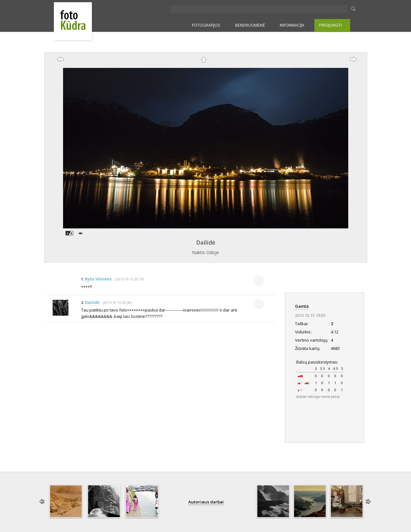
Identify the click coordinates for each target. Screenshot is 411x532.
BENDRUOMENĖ (250, 25)
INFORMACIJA (292, 25)
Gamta (302, 306)
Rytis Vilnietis (98, 279)
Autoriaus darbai (206, 502)
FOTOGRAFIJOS (206, 25)
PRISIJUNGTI (330, 25)
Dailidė (206, 242)
